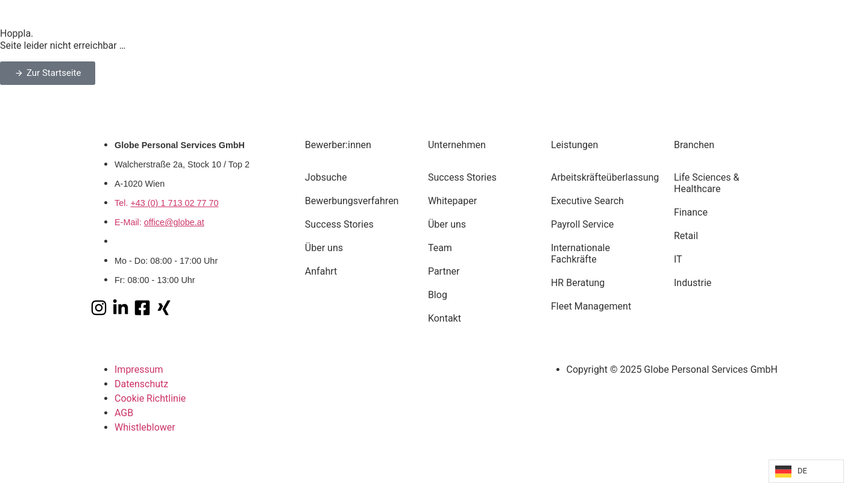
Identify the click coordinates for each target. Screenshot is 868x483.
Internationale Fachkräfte (580, 254)
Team (440, 248)
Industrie (693, 283)
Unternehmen (457, 145)
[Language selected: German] (806, 471)
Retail (686, 236)
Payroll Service (582, 224)
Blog (438, 295)
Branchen (694, 145)
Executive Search (587, 201)
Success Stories (339, 224)
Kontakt (445, 318)
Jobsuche (326, 177)
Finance (691, 212)
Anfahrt (321, 271)
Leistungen (574, 145)
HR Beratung (578, 283)
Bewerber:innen (338, 145)
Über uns (324, 248)
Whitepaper (452, 201)
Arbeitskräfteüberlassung (603, 177)
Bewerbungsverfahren (352, 201)
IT (678, 259)
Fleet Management (591, 306)
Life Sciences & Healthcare (706, 183)
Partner (444, 271)
